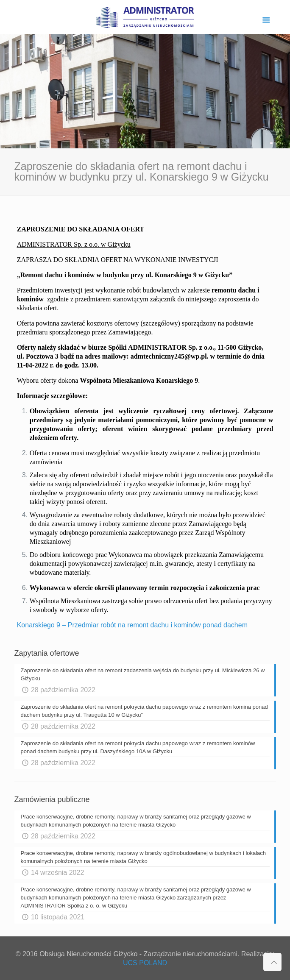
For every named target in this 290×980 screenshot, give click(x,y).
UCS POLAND (145, 963)
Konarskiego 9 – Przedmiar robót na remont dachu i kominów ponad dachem (132, 625)
